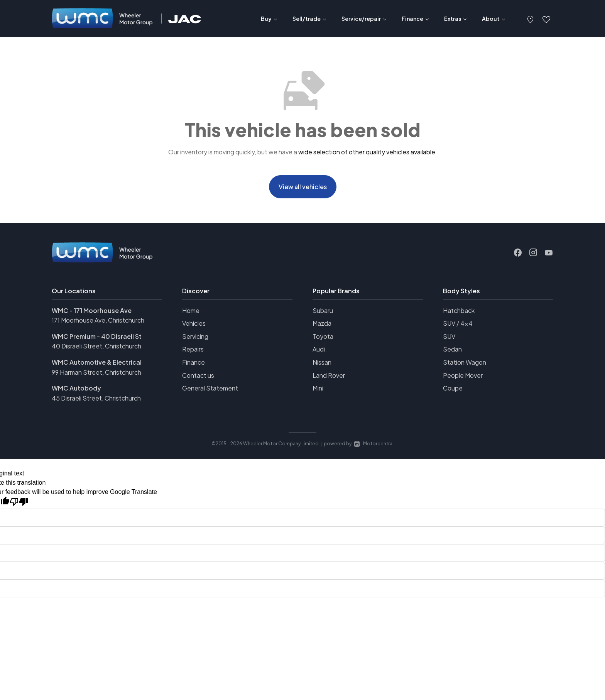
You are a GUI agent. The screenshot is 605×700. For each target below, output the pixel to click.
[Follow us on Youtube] (549, 255)
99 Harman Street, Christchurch (96, 375)
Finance (193, 365)
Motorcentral (374, 446)
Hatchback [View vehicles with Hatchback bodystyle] (459, 313)
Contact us (198, 378)
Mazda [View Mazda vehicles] (322, 326)
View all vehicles (303, 188)
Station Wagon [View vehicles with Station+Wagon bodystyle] (465, 365)
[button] (531, 19)
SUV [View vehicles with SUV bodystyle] (449, 339)
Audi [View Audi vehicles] (319, 352)
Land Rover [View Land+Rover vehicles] (329, 378)
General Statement (210, 391)
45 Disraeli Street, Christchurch (96, 400)
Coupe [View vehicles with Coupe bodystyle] (453, 391)
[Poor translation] (19, 505)
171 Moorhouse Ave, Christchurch (98, 323)
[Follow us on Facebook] (518, 255)
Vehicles (194, 326)
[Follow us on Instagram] (533, 255)
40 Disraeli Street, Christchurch (96, 349)
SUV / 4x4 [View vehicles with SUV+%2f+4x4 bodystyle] (458, 326)
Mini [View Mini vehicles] (318, 391)
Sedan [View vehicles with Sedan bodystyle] (452, 352)
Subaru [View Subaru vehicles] (323, 313)
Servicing (195, 339)
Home (191, 313)
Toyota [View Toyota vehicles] (323, 339)
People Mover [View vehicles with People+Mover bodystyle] (463, 378)
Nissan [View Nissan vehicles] (322, 365)
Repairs (193, 352)
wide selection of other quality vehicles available (367, 152)
